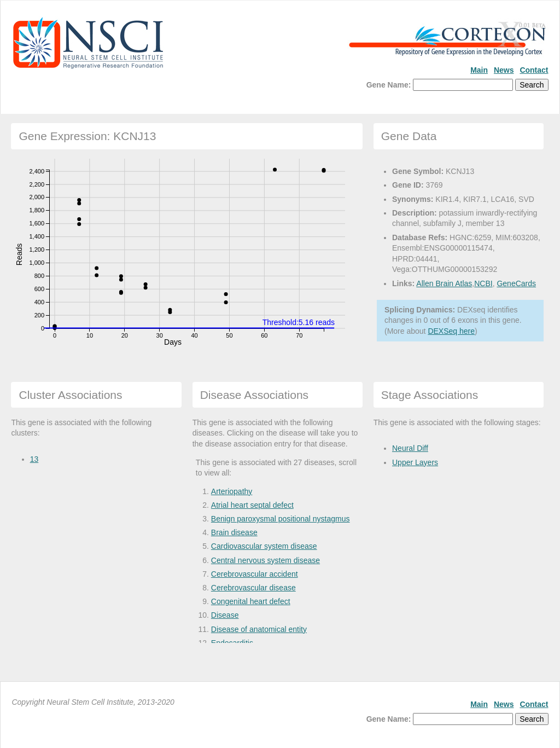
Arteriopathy (232, 491)
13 (34, 459)
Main (479, 70)
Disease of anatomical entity (259, 629)
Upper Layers (415, 462)
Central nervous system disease (266, 560)
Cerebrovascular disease (253, 588)
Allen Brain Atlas (444, 283)
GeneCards (516, 283)
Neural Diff (410, 448)
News (504, 70)
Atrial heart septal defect (252, 505)
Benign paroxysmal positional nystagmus (281, 519)
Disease (225, 615)
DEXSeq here (451, 331)
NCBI (483, 283)
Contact (534, 70)
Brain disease (234, 532)
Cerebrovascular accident (255, 574)
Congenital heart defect (251, 601)
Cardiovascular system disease (264, 546)
